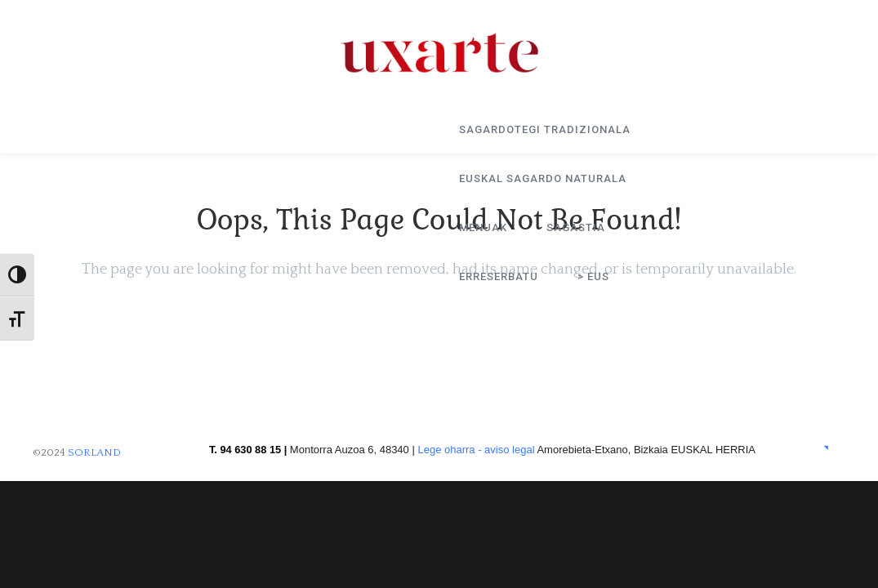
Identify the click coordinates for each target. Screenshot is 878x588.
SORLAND (94, 452)
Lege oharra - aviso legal (476, 450)
